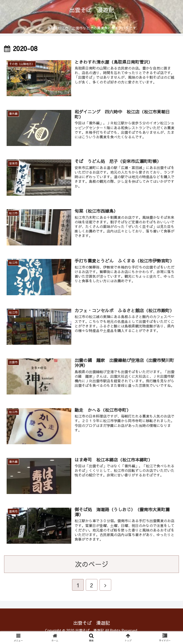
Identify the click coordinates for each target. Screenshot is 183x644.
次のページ (92, 570)
